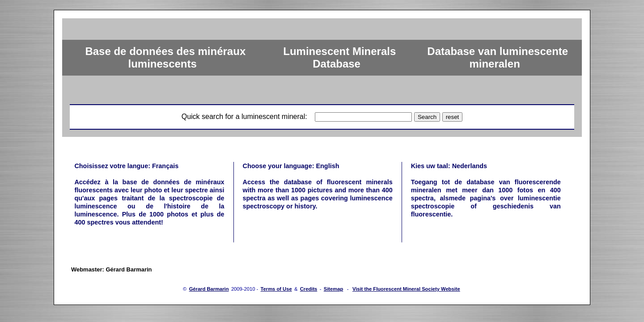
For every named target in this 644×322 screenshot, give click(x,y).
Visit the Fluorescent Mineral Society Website (406, 289)
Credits (309, 289)
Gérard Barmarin (209, 289)
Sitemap (334, 289)
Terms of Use (276, 289)
